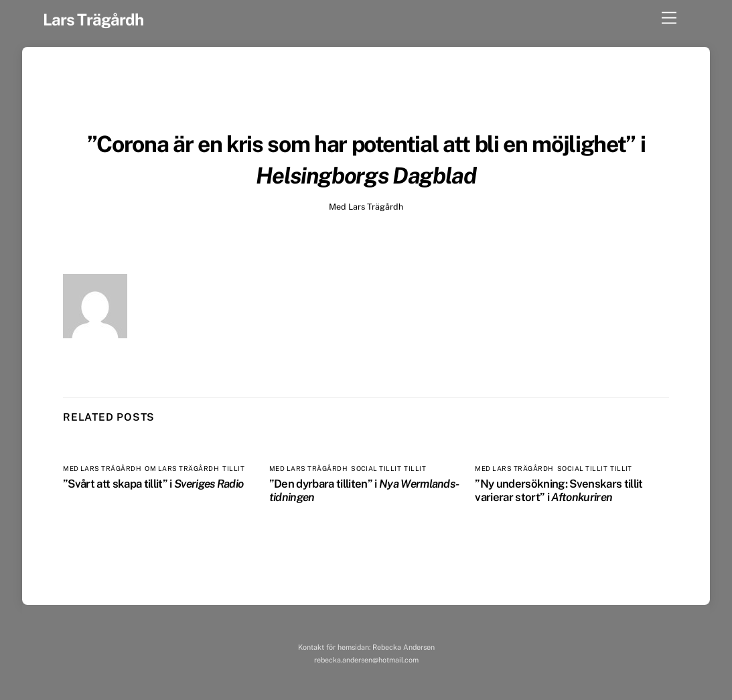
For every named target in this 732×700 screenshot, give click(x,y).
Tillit (233, 469)
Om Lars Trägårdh (182, 469)
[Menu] (669, 18)
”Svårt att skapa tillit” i (153, 484)
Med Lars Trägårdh (366, 207)
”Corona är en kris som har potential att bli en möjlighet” (361, 144)
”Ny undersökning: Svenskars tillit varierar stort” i (559, 490)
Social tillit (376, 469)
